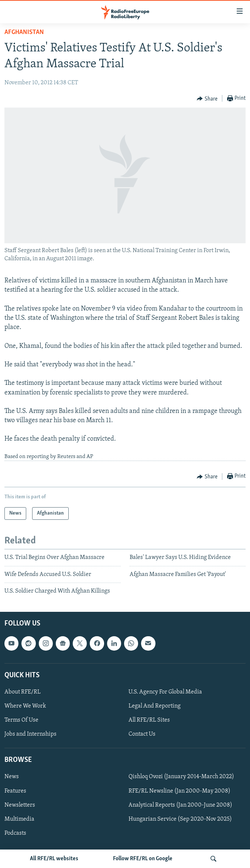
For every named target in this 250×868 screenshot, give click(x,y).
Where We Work (25, 706)
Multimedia (19, 819)
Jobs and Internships (30, 735)
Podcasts (15, 833)
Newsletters (20, 805)
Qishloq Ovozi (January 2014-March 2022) (181, 777)
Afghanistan (24, 32)
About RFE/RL (23, 692)
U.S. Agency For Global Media (165, 692)
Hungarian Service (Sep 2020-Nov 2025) (180, 819)
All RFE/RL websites (54, 859)
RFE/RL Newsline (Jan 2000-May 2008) (179, 791)
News (12, 777)
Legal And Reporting (155, 706)
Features (15, 791)
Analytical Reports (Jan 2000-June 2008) (180, 805)
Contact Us (142, 735)
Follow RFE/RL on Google (143, 859)
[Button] (207, 99)
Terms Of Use (21, 720)
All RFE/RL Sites (149, 720)
